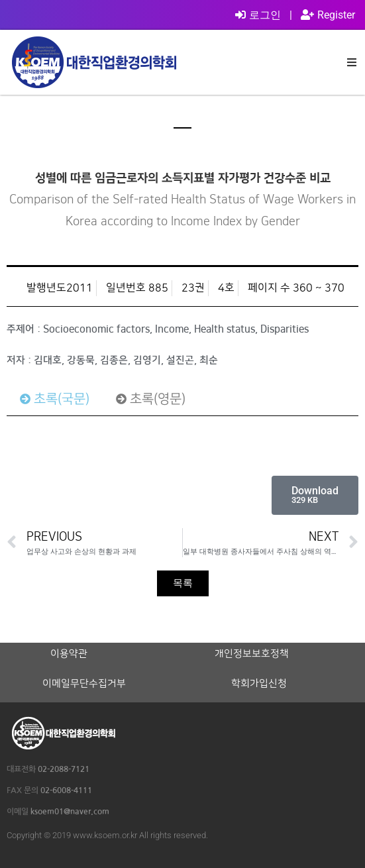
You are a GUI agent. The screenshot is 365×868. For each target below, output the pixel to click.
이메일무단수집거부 (84, 684)
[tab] (55, 399)
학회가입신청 (259, 684)
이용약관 (69, 654)
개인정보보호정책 (252, 654)
